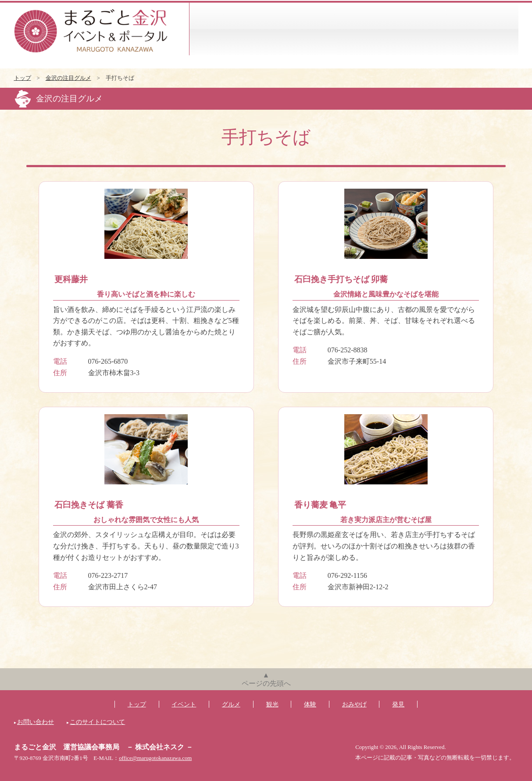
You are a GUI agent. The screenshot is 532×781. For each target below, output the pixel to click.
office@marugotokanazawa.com (155, 758)
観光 (327, 29)
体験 (381, 29)
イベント (217, 29)
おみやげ (436, 29)
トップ (23, 78)
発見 (491, 29)
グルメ (272, 29)
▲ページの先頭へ (266, 679)
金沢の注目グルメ (68, 78)
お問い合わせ (36, 722)
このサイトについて (97, 722)
